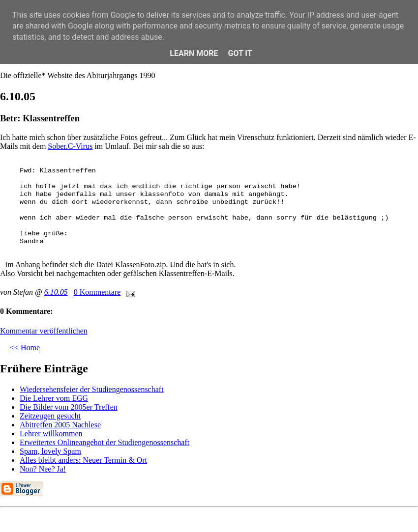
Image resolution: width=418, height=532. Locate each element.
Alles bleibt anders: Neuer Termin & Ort (83, 460)
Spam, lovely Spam (50, 451)
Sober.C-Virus (70, 146)
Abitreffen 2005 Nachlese (60, 425)
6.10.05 (56, 292)
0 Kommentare (97, 292)
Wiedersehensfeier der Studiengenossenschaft (92, 389)
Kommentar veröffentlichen (44, 331)
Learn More (194, 53)
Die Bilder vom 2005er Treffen (69, 407)
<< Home (25, 348)
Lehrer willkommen (51, 434)
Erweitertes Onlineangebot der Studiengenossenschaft (104, 442)
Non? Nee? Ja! (43, 469)
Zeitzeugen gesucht (50, 416)
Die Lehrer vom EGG (54, 398)
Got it (240, 53)
